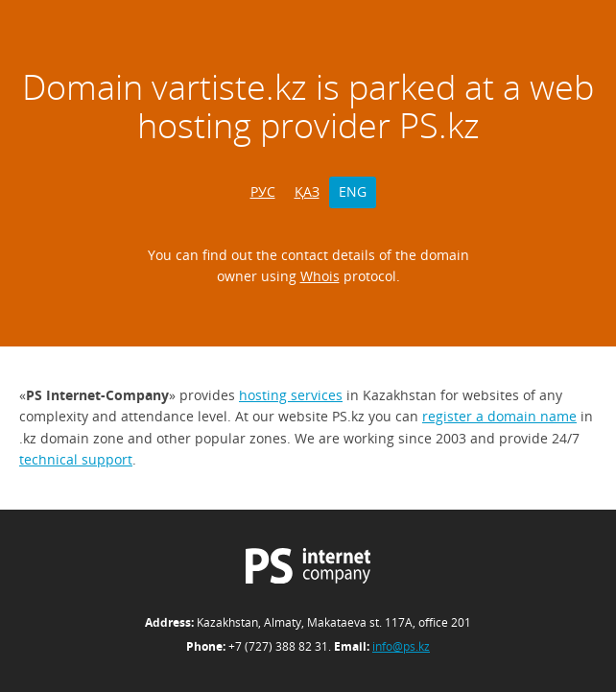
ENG (353, 191)
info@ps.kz (401, 646)
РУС (263, 191)
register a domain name (499, 416)
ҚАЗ (307, 191)
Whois (320, 276)
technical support (76, 459)
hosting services (291, 395)
